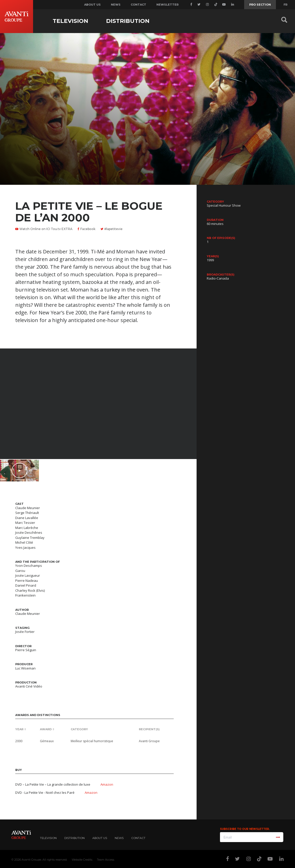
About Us (100, 838)
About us (92, 5)
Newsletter (167, 5)
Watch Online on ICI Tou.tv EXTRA (44, 229)
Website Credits (82, 860)
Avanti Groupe (31, 860)
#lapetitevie (112, 229)
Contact (138, 5)
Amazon (107, 784)
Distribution (128, 21)
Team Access (106, 860)
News (116, 5)
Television (70, 21)
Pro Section (260, 5)
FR (285, 5)
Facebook (86, 229)
